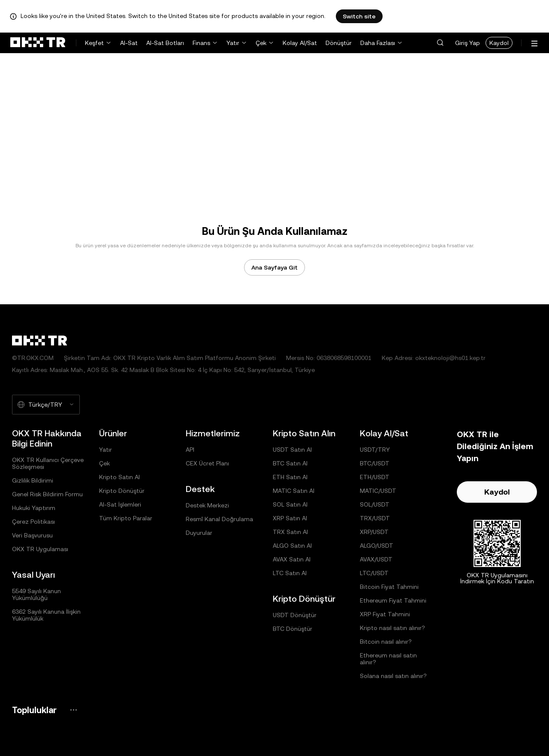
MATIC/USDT (378, 491)
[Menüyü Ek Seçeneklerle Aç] (534, 43)
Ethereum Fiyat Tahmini (393, 600)
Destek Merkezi (207, 505)
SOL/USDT (375, 504)
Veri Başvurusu (32, 535)
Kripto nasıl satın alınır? (392, 628)
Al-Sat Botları (165, 43)
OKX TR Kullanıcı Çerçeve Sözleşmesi (48, 463)
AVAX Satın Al (292, 559)
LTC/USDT (374, 573)
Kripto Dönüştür (122, 491)
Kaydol (499, 43)
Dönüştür (339, 43)
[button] (440, 43)
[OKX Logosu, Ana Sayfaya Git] (38, 43)
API (190, 450)
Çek (261, 43)
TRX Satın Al (290, 532)
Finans (201, 43)
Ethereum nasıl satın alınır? (388, 659)
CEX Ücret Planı (207, 463)
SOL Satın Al (290, 504)
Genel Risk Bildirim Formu (47, 494)
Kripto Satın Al (119, 477)
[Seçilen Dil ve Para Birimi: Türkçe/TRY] (46, 405)
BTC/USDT (375, 463)
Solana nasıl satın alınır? (393, 676)
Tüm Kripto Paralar (126, 518)
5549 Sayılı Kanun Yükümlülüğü (36, 594)
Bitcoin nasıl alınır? (386, 642)
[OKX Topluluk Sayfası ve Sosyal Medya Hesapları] (73, 710)
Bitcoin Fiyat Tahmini (389, 587)
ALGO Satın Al (292, 546)
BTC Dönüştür (293, 629)
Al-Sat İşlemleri (120, 504)
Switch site (359, 16)
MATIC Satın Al (294, 491)
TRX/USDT (375, 518)
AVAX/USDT (376, 559)
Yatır (233, 43)
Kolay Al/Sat (300, 43)
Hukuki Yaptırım (34, 508)
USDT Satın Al (292, 450)
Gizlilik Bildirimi (33, 480)
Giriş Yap (468, 43)
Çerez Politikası (33, 522)
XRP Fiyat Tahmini (385, 614)
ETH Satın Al (290, 477)
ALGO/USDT (377, 546)
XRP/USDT (374, 532)
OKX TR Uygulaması (40, 549)
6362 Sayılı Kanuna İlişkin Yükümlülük (46, 615)
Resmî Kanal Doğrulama (219, 519)
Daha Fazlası (378, 43)
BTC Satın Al (290, 463)
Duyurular (199, 533)
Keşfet (94, 43)
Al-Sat (129, 43)
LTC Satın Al (290, 573)
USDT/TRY (375, 450)
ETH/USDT (375, 477)
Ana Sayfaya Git (274, 267)
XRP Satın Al (290, 518)
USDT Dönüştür (295, 615)
